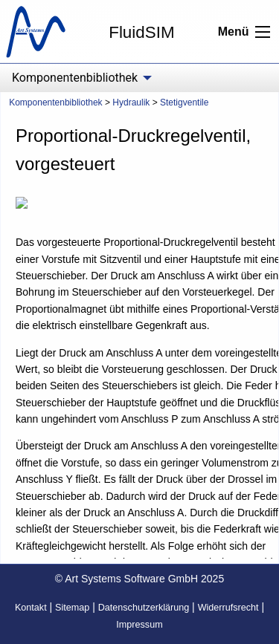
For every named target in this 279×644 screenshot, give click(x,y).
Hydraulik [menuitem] (131, 103)
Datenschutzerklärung (144, 608)
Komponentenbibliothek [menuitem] (75, 78)
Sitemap (72, 608)
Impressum (139, 625)
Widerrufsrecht (228, 608)
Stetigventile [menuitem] (184, 103)
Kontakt (31, 608)
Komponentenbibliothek (55, 103)
